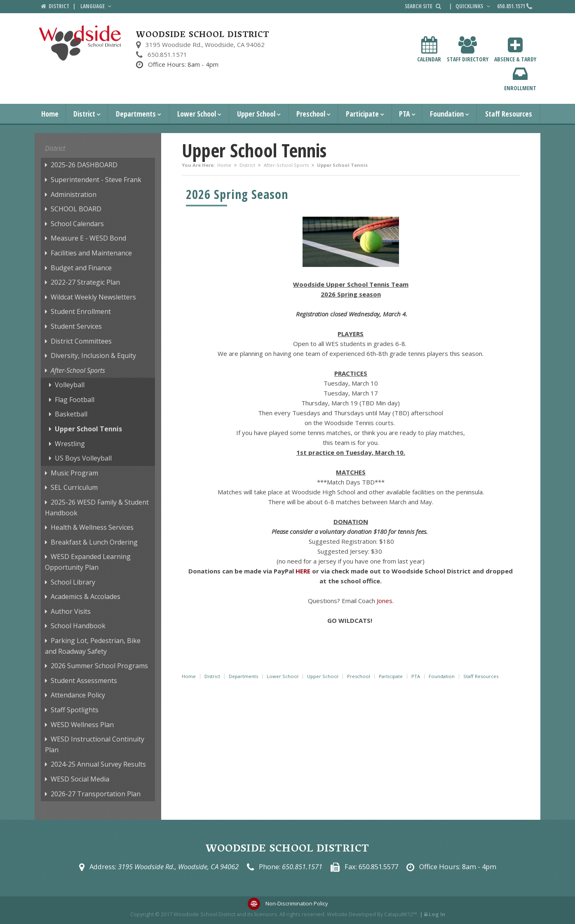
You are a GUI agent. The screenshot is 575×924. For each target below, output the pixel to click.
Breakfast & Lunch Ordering (94, 542)
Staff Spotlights (75, 710)
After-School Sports (286, 165)
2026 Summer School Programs (99, 666)
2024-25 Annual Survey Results (98, 764)
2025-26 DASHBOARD (84, 165)
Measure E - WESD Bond (88, 238)
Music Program (74, 473)
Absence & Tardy (515, 50)
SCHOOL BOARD (76, 209)
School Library (73, 582)
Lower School (197, 114)
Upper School (256, 114)
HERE (303, 571)
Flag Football (75, 400)
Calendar (429, 50)
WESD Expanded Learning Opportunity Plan (88, 562)
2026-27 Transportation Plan (96, 794)
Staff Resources (509, 114)
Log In (437, 914)
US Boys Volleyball (83, 458)
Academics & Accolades (86, 597)
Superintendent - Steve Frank (96, 180)
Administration (74, 194)
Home (50, 114)
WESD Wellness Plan (82, 725)
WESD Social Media (80, 779)
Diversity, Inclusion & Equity (93, 356)
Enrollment (520, 78)
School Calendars (77, 224)
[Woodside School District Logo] (80, 43)
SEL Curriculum (74, 487)
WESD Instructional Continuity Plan (95, 744)
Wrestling (70, 444)
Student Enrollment (81, 311)
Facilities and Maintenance (91, 253)
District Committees (81, 341)
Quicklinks (474, 6)
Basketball (71, 414)
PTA (405, 114)
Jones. (385, 601)
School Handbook (78, 626)
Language (97, 6)
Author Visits (71, 611)
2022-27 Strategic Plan (85, 282)
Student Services (76, 326)
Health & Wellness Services (92, 527)
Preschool (311, 114)
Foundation (447, 114)
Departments (136, 114)
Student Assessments (84, 681)
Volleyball (70, 385)
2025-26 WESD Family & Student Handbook (97, 508)
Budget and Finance (81, 268)
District (84, 114)
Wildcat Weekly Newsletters (93, 297)
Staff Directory (468, 50)
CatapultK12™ (401, 914)
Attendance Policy (78, 695)
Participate (362, 114)
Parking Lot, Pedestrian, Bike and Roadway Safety (93, 646)
